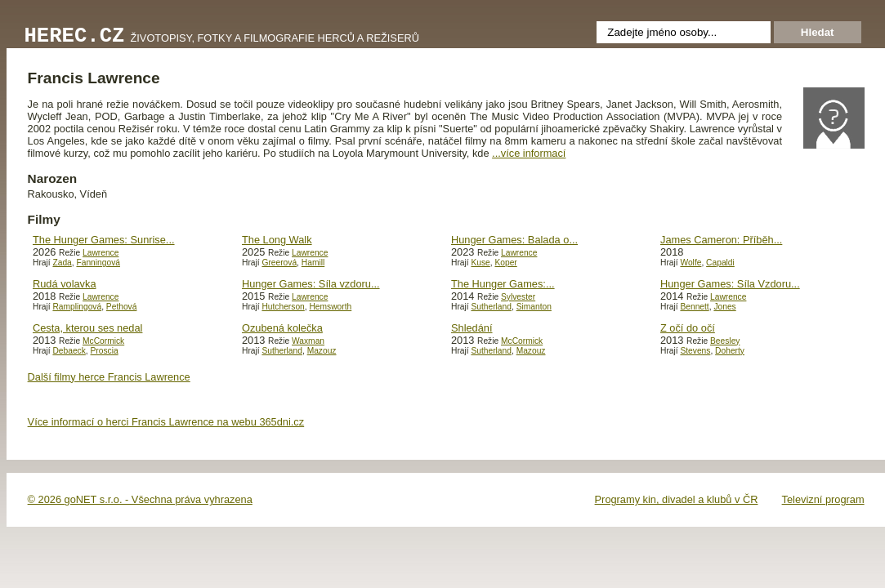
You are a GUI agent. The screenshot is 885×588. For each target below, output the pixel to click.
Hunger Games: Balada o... (514, 240)
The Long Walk (277, 240)
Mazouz (322, 351)
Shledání (472, 328)
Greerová (279, 263)
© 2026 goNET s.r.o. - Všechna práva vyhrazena (140, 499)
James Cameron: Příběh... (721, 240)
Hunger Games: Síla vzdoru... (311, 284)
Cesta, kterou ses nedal (87, 328)
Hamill (313, 263)
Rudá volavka (65, 284)
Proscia (105, 351)
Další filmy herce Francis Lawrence (109, 377)
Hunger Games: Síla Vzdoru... (730, 284)
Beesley (725, 341)
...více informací (529, 153)
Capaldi (720, 263)
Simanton (534, 307)
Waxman (308, 341)
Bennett (694, 307)
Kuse (480, 263)
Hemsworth (330, 307)
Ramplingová (77, 307)
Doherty (730, 351)
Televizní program (823, 499)
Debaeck (69, 351)
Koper (505, 263)
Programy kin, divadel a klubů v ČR (677, 499)
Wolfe (691, 263)
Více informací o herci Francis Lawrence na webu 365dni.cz (166, 422)
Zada (62, 263)
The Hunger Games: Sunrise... (104, 240)
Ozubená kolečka (282, 328)
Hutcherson (283, 307)
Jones (724, 307)
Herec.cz (75, 36)
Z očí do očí (688, 328)
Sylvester (518, 297)
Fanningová (98, 263)
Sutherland (491, 307)
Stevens (695, 351)
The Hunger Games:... (503, 284)
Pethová (122, 307)
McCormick (103, 341)
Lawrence (101, 253)
